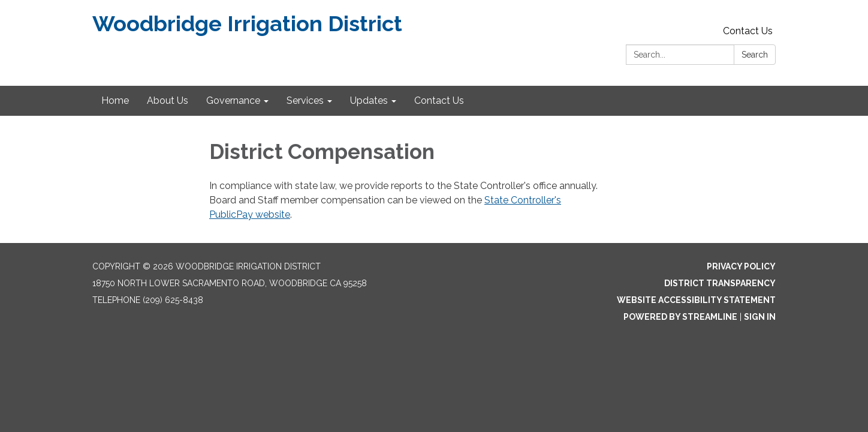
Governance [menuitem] (233, 100)
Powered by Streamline (680, 317)
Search (755, 55)
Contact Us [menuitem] (439, 100)
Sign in (760, 317)
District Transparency (720, 283)
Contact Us (748, 31)
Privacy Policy (741, 266)
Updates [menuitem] (369, 100)
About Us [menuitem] (168, 100)
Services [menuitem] (305, 100)
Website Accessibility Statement (696, 300)
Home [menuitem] (115, 100)
